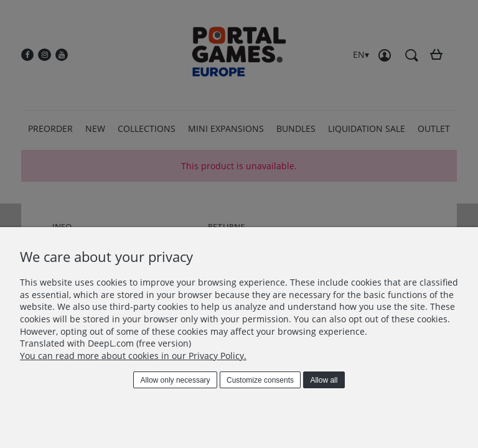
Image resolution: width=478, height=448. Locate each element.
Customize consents (260, 380)
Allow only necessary (176, 380)
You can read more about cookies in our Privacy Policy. (133, 356)
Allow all (324, 380)
